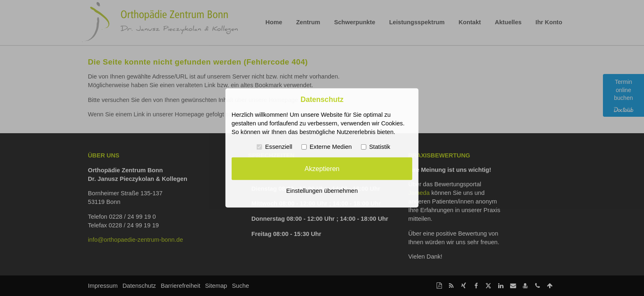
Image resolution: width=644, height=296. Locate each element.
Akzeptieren (322, 169)
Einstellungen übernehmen (322, 191)
